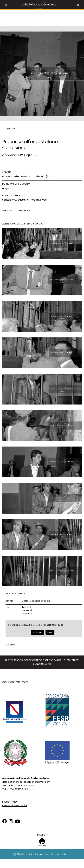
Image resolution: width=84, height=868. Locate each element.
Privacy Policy (10, 802)
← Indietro (9, 129)
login (50, 632)
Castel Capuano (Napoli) (36, 601)
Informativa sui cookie (15, 805)
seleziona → (9, 210)
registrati (38, 632)
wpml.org (43, 854)
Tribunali (27, 607)
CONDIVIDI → (24, 210)
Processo (27, 614)
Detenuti (27, 610)
